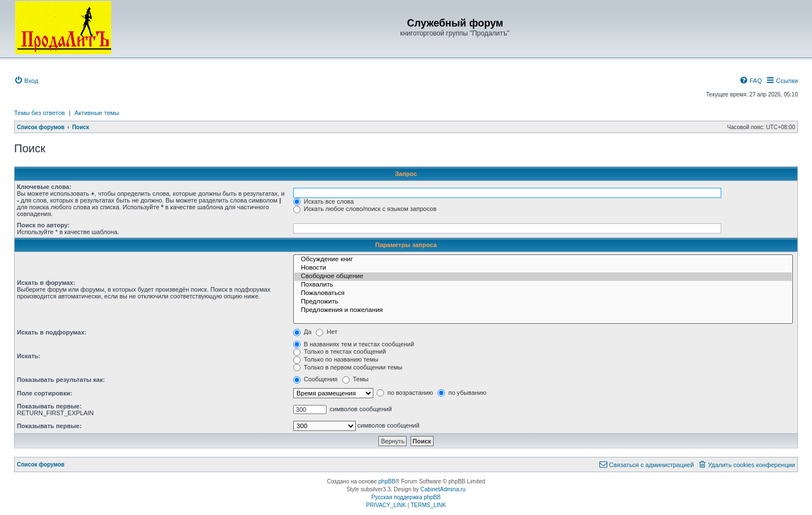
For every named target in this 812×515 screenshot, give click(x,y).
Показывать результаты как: (61, 380)
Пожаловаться (543, 294)
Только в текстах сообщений (340, 351)
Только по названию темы (336, 359)
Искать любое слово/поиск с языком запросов (365, 209)
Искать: (28, 356)
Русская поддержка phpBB (406, 497)
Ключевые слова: (44, 187)
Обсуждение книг (543, 260)
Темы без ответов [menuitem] (39, 113)
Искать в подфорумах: (52, 332)
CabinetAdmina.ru (443, 489)
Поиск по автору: (43, 225)
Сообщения (315, 379)
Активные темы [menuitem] (97, 113)
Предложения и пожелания (543, 311)
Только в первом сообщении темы (348, 367)
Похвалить (543, 285)
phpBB (387, 481)
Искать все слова (324, 201)
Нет (326, 332)
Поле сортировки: (45, 393)
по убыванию (462, 393)
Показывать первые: (49, 406)
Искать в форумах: (46, 283)
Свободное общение (543, 277)
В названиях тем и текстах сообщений (354, 344)
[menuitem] (26, 81)
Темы (356, 379)
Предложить (543, 302)
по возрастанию (405, 393)
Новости (543, 268)
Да (303, 332)
